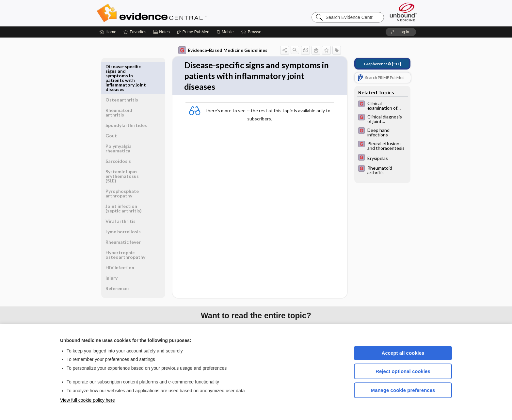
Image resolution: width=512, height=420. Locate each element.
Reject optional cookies (403, 371)
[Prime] (193, 32)
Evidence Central (178, 13)
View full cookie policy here (88, 400)
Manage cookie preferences (403, 390)
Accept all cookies (403, 353)
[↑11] (382, 64)
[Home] (108, 32)
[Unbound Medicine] (403, 12)
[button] (252, 32)
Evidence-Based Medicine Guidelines (223, 50)
